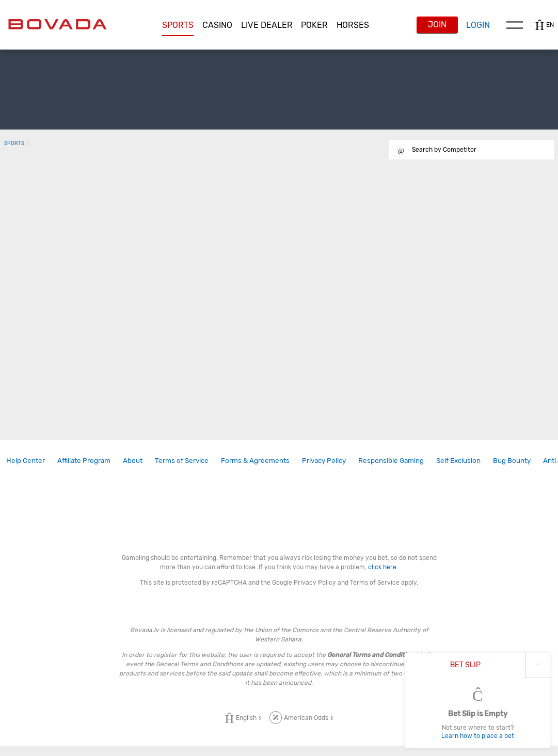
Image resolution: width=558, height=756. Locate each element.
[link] (26, 461)
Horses (353, 25)
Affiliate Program (84, 460)
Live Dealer (267, 25)
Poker (314, 25)
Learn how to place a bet (478, 736)
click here (382, 567)
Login (478, 25)
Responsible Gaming (391, 460)
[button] (178, 25)
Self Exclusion (458, 460)
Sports (178, 25)
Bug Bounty (512, 460)
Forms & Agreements (255, 460)
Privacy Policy (324, 460)
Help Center (26, 460)
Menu (515, 25)
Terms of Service (182, 460)
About (133, 460)
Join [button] (437, 25)
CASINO (217, 25)
